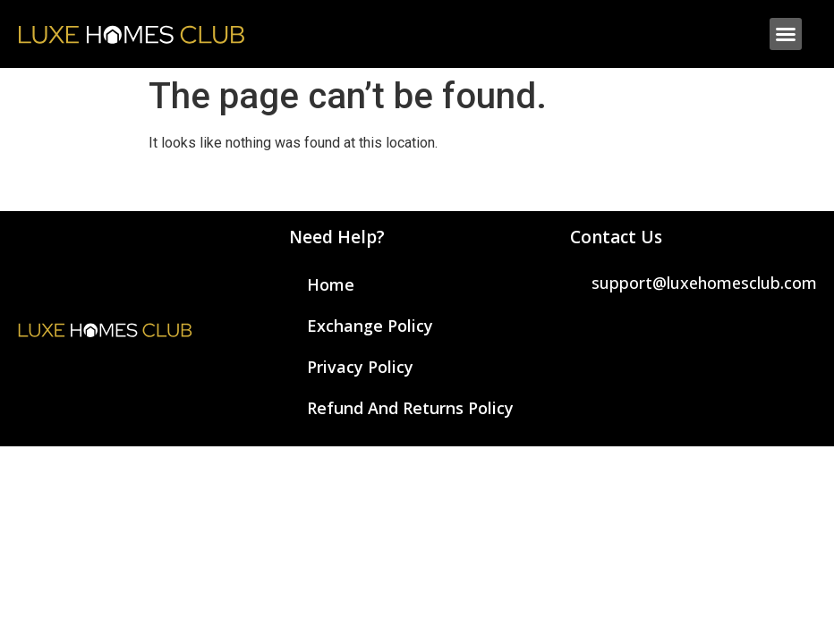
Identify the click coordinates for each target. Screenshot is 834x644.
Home (331, 284)
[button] (786, 34)
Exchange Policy (370, 326)
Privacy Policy (360, 367)
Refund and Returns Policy (410, 408)
